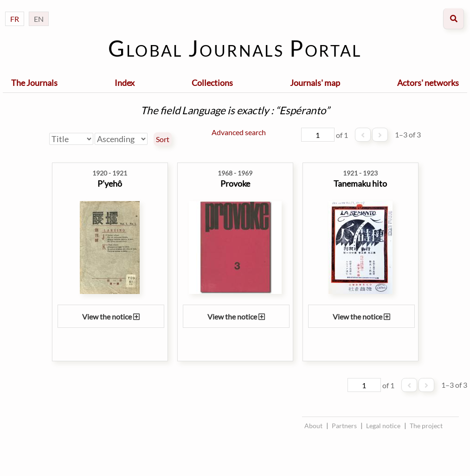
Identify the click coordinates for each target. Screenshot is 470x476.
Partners (344, 426)
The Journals (34, 83)
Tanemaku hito (360, 183)
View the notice (111, 316)
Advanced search (239, 132)
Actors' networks (428, 83)
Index (125, 83)
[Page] (318, 135)
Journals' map (315, 83)
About (313, 426)
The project (426, 426)
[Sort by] (71, 139)
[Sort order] (121, 139)
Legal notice (383, 426)
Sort (163, 139)
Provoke (235, 183)
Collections (212, 83)
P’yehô (110, 183)
